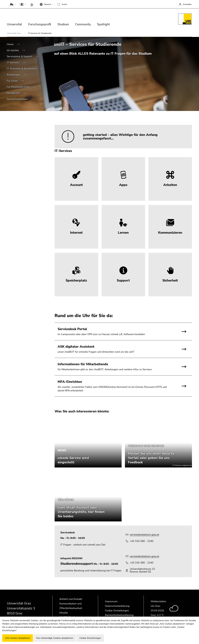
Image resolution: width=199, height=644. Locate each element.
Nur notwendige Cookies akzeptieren (55, 638)
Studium (63, 24)
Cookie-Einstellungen (117, 611)
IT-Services (13, 63)
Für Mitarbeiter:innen (19, 87)
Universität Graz (14, 33)
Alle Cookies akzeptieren (18, 638)
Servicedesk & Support (20, 56)
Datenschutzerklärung (117, 606)
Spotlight (103, 24)
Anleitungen (14, 75)
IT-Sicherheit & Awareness (22, 69)
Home (11, 44)
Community (83, 24)
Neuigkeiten (14, 93)
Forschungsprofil (40, 24)
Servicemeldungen (18, 99)
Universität (14, 24)
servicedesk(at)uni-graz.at (144, 535)
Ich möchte (13, 50)
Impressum (111, 601)
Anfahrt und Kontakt (71, 599)
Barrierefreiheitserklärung (119, 615)
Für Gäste (13, 81)
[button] (12, 4)
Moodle (64, 613)
